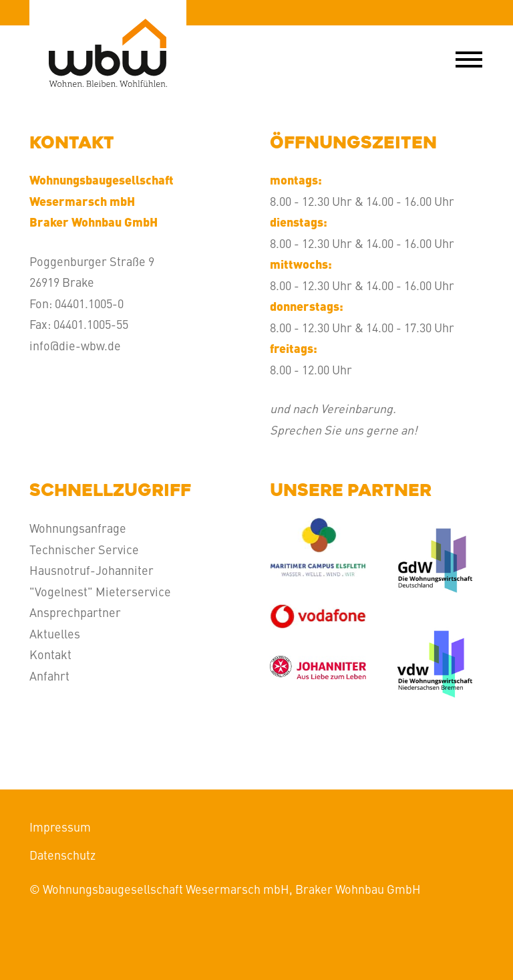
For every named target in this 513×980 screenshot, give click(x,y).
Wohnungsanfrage (78, 528)
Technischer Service (84, 549)
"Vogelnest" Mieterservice (100, 591)
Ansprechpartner (75, 612)
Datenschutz (62, 855)
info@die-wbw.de (75, 345)
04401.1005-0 (89, 303)
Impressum (60, 827)
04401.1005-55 (91, 324)
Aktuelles (55, 633)
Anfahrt (49, 676)
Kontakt (50, 654)
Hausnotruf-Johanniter (92, 570)
